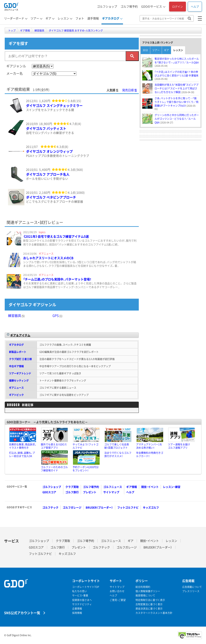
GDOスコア (49, 492)
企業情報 (77, 609)
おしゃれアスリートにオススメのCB (48, 258)
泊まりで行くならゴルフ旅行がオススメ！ (118, 454)
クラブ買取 (72, 487)
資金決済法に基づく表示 (149, 609)
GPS (57, 315)
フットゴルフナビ (128, 507)
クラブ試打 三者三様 (20, 359)
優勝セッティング (19, 381)
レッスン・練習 (172, 487)
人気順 (113, 90)
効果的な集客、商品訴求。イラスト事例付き (23, 446)
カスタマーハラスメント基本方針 (154, 613)
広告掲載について (192, 587)
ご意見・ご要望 (118, 600)
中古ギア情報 (16, 366)
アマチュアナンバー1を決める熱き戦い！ (149, 446)
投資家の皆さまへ (82, 600)
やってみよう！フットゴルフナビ (85, 446)
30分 (145, 50)
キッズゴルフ (151, 507)
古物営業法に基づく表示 (149, 604)
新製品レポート (18, 352)
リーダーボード (14, 18)
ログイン (178, 6)
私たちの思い (80, 591)
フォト (80, 18)
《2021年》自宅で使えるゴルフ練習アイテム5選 (56, 236)
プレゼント (90, 492)
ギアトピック (16, 395)
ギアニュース (16, 388)
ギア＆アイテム (20, 335)
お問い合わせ (117, 591)
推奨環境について (145, 596)
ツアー (35, 18)
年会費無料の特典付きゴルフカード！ (150, 454)
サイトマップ (111, 492)
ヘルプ (195, 6)
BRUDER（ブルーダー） (99, 507)
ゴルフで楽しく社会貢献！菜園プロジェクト (117, 446)
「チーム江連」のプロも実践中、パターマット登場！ (57, 279)
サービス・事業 (80, 596)
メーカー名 (15, 73)
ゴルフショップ (107, 6)
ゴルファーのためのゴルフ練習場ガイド (54, 469)
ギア (48, 18)
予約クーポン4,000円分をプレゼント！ (86, 469)
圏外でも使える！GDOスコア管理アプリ (54, 446)
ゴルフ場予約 (129, 6)
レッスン (63, 18)
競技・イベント (150, 487)
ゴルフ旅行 (72, 492)
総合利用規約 (143, 587)
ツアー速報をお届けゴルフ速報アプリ (179, 446)
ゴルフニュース (113, 487)
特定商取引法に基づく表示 (150, 600)
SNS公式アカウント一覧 (22, 613)
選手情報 (93, 18)
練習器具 (16, 315)
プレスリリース (191, 591)
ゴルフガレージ (72, 507)
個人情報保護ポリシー (148, 591)
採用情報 (77, 613)
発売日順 (130, 90)
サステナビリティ (82, 604)
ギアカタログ (111, 18)
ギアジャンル (16, 66)
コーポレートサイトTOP (86, 587)
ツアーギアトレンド (20, 373)
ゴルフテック (50, 507)
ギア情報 (132, 487)
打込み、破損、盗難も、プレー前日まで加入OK (22, 454)
